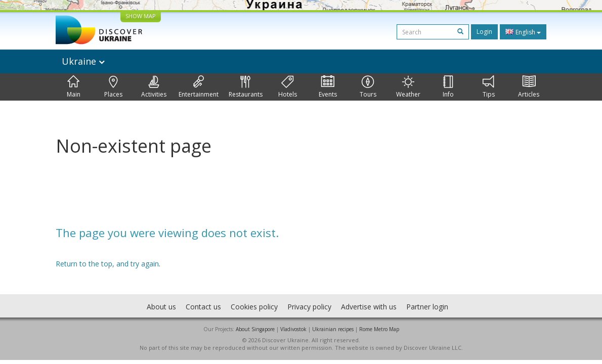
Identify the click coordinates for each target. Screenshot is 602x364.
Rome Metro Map (379, 329)
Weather (408, 87)
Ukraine (83, 61)
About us (161, 307)
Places (113, 87)
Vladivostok (293, 329)
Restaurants (246, 87)
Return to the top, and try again (107, 264)
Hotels (288, 87)
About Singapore (255, 329)
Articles (529, 87)
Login (484, 32)
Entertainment (199, 87)
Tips (489, 87)
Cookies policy (254, 307)
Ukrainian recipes (333, 329)
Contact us (203, 307)
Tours (368, 87)
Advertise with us (369, 307)
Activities (154, 87)
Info (448, 87)
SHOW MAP (141, 16)
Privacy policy (309, 307)
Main (74, 87)
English (523, 32)
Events (328, 87)
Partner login (427, 307)
